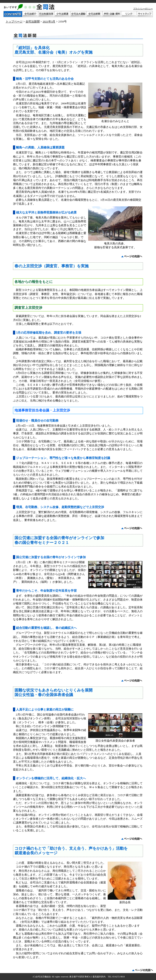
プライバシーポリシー (143, 9)
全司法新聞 (33, 22)
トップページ (14, 22)
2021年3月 (49, 22)
